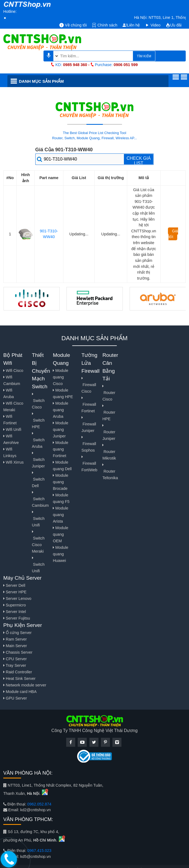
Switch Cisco (38, 401)
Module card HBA (20, 692)
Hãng (23, 94)
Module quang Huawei (60, 554)
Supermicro (15, 605)
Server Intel (15, 612)
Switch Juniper (38, 460)
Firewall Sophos (89, 444)
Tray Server (15, 665)
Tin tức (53, 94)
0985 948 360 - (76, 65)
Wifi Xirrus (14, 462)
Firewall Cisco (89, 385)
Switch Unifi (38, 519)
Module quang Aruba (60, 410)
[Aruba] (158, 299)
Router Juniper (109, 432)
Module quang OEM (60, 534)
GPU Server (15, 698)
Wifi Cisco (13, 371)
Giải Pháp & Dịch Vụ (87, 94)
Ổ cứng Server (18, 633)
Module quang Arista (60, 515)
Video (153, 25)
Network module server (25, 685)
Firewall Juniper (89, 424)
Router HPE (109, 412)
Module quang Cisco (60, 377)
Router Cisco (109, 393)
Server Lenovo (17, 599)
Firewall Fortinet (89, 405)
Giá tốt (173, 234)
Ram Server (15, 639)
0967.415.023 (39, 851)
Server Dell (14, 585)
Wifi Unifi (12, 429)
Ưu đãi (174, 25)
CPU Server (15, 659)
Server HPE (15, 592)
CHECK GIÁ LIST (139, 160)
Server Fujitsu (17, 618)
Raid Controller (18, 672)
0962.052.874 (39, 804)
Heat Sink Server (19, 679)
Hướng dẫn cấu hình (134, 94)
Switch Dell (38, 479)
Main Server (15, 646)
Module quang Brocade (60, 482)
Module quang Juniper (60, 429)
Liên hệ (131, 25)
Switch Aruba (38, 440)
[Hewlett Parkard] (95, 299)
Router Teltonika (110, 471)
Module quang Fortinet (60, 449)
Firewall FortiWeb (89, 463)
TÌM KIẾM (144, 56)
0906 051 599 (126, 65)
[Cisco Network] (32, 299)
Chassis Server (18, 652)
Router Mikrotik (109, 452)
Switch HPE (38, 420)
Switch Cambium (40, 499)
